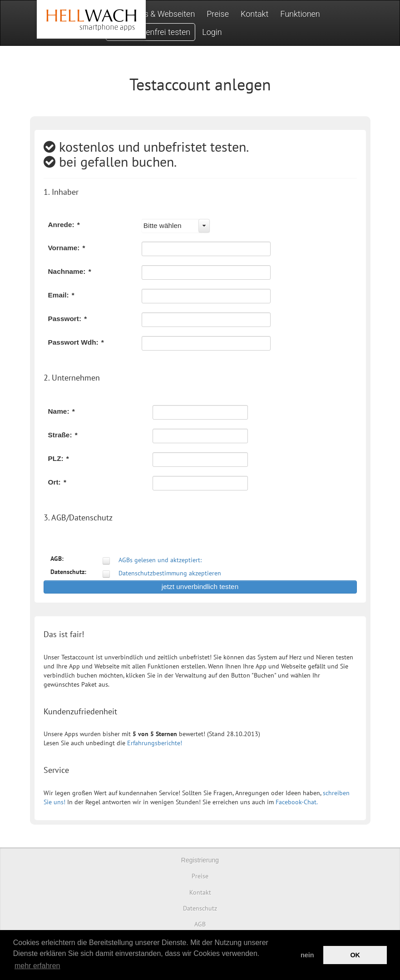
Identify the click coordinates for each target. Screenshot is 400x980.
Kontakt (254, 14)
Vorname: (67, 248)
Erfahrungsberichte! (155, 743)
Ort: (57, 482)
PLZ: (59, 458)
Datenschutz (200, 908)
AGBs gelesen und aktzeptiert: (160, 560)
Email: (61, 295)
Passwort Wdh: (76, 342)
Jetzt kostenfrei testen (151, 32)
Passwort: (68, 319)
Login (212, 32)
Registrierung (200, 860)
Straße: (63, 435)
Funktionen (300, 14)
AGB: (57, 559)
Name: (62, 411)
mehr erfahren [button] (37, 966)
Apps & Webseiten (163, 14)
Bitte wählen (163, 225)
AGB (200, 924)
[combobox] (176, 226)
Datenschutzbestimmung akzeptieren (170, 573)
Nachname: (70, 271)
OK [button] (355, 955)
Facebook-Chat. (297, 802)
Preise (218, 14)
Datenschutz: (68, 572)
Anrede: (64, 225)
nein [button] (307, 955)
